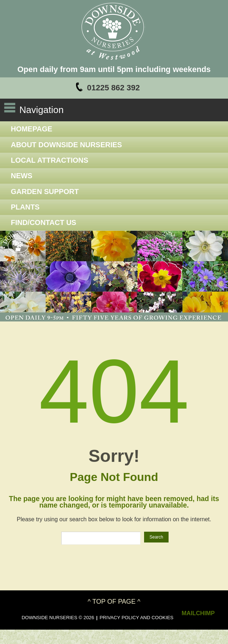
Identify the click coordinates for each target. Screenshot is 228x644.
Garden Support (45, 192)
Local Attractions (50, 160)
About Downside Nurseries (66, 145)
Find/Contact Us (44, 222)
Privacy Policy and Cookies (136, 618)
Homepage (32, 129)
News (22, 176)
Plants (25, 207)
